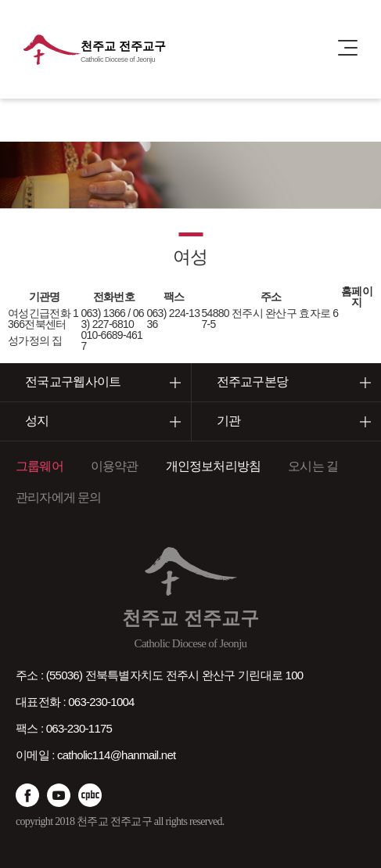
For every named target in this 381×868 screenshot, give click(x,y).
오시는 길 (313, 466)
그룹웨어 (40, 466)
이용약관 (115, 466)
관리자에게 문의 (59, 497)
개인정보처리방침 (214, 466)
